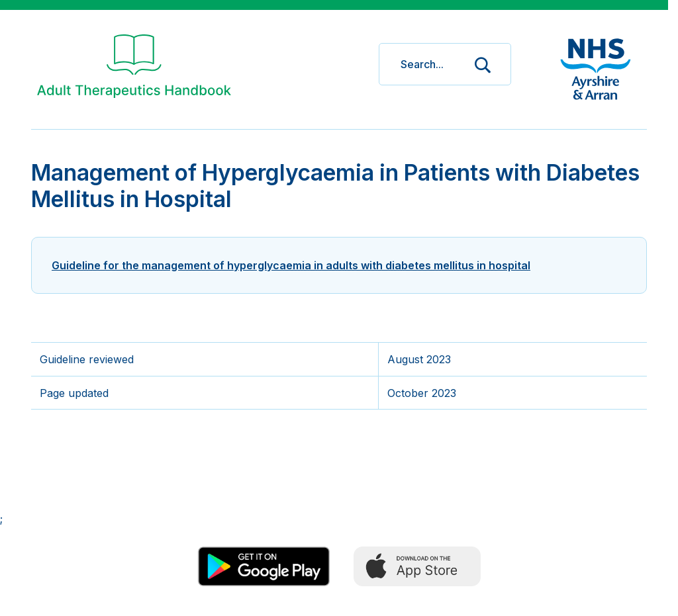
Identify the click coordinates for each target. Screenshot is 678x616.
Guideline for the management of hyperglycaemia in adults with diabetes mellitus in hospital (291, 265)
